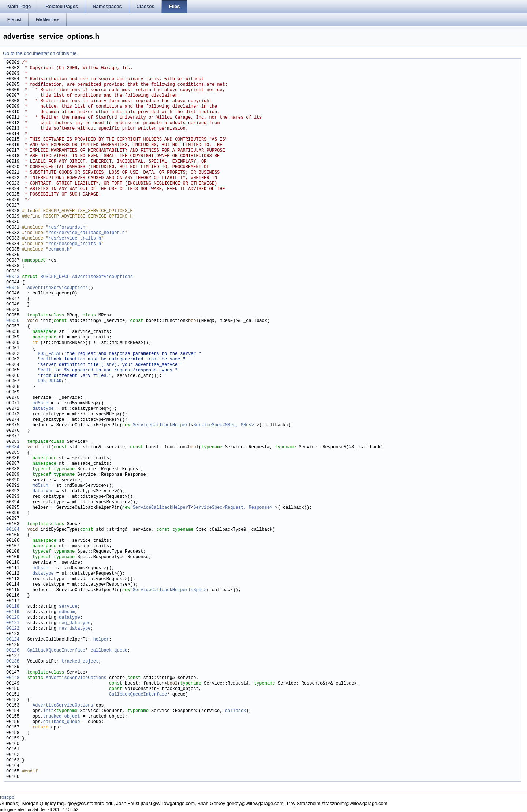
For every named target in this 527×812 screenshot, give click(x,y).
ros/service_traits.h (75, 239)
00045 (13, 288)
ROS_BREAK (50, 381)
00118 (13, 607)
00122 (13, 629)
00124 (13, 640)
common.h (59, 250)
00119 (13, 612)
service (68, 607)
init (48, 711)
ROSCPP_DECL (55, 277)
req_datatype (75, 623)
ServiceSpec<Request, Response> (233, 508)
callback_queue (109, 651)
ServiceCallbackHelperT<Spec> (170, 590)
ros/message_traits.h (75, 244)
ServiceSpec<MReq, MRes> (224, 425)
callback (236, 711)
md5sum (40, 403)
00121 (13, 623)
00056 (13, 321)
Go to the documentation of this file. (40, 53)
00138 (13, 662)
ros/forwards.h (67, 228)
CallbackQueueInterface (56, 651)
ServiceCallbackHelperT (162, 425)
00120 (13, 618)
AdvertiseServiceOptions (102, 277)
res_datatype (75, 629)
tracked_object (80, 662)
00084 (13, 447)
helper (101, 640)
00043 (13, 277)
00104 (13, 530)
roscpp (7, 797)
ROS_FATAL (50, 354)
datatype (43, 409)
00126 (13, 651)
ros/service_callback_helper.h (87, 233)
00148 (13, 678)
